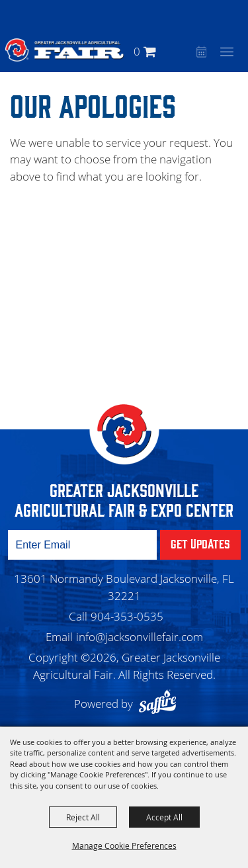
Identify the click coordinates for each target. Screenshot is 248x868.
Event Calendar (200, 53)
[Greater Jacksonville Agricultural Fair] (64, 50)
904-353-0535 (127, 616)
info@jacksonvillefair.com (140, 637)
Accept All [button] (164, 817)
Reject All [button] (83, 817)
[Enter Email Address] (82, 545)
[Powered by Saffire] (161, 704)
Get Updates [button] (200, 543)
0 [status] (137, 51)
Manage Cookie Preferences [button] (124, 846)
